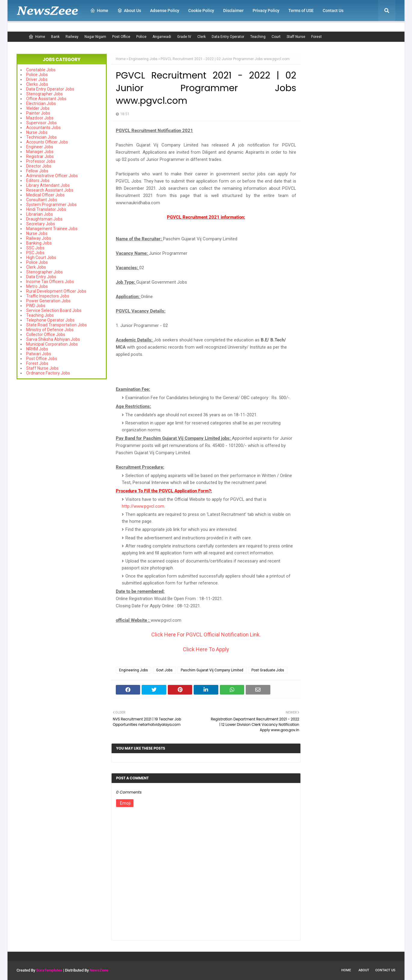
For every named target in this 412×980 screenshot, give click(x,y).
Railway (72, 37)
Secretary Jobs (41, 224)
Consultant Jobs (42, 200)
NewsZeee (99, 970)
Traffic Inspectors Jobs (48, 296)
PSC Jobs (35, 253)
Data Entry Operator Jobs (50, 89)
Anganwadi (162, 37)
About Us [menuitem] (129, 11)
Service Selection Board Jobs (54, 310)
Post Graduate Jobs (268, 670)
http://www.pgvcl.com (143, 506)
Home (37, 37)
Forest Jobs (37, 363)
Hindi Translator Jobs (46, 209)
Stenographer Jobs (45, 94)
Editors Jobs (38, 180)
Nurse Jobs (37, 132)
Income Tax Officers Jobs (50, 282)
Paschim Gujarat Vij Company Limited (212, 670)
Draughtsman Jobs (44, 219)
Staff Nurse (296, 37)
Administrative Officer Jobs (52, 176)
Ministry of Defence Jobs (50, 330)
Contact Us (385, 970)
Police (141, 37)
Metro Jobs (37, 286)
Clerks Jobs (37, 84)
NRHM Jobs (37, 349)
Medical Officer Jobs (45, 195)
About (364, 970)
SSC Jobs (35, 248)
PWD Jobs (36, 306)
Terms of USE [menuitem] (301, 11)
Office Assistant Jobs (46, 99)
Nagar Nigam (95, 37)
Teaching (258, 37)
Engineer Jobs (40, 147)
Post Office (121, 37)
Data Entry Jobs (41, 277)
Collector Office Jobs (46, 334)
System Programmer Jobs (51, 205)
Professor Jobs (41, 161)
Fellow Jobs (37, 171)
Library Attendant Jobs (48, 185)
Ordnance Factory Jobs (48, 373)
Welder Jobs (38, 108)
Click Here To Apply (206, 649)
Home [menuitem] (99, 11)
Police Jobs (37, 75)
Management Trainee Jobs (52, 229)
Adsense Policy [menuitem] (165, 11)
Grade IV (184, 37)
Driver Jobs (37, 79)
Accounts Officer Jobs (47, 142)
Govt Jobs (164, 670)
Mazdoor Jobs (40, 118)
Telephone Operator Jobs (50, 320)
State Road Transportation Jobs (57, 325)
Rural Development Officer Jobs (56, 291)
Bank (55, 37)
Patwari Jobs (39, 354)
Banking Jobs (39, 243)
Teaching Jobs (40, 315)
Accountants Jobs (43, 128)
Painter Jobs (38, 113)
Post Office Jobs (42, 359)
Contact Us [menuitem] (333, 11)
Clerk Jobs (36, 267)
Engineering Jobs (143, 59)
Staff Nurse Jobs (42, 368)
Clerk (201, 37)
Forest (317, 37)
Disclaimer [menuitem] (233, 11)
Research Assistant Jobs (50, 190)
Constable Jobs (41, 70)
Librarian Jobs (40, 214)
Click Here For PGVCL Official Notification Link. (206, 635)
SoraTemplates (49, 970)
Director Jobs (39, 166)
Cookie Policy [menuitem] (201, 11)
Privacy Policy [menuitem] (266, 11)
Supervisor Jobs (42, 123)
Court (276, 37)
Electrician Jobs (41, 103)
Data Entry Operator (228, 37)
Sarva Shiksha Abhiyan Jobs (53, 339)
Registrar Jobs (40, 156)
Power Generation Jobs (48, 301)
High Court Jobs (41, 257)
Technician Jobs (42, 137)
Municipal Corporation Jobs (52, 344)
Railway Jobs (39, 238)
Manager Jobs (40, 152)
